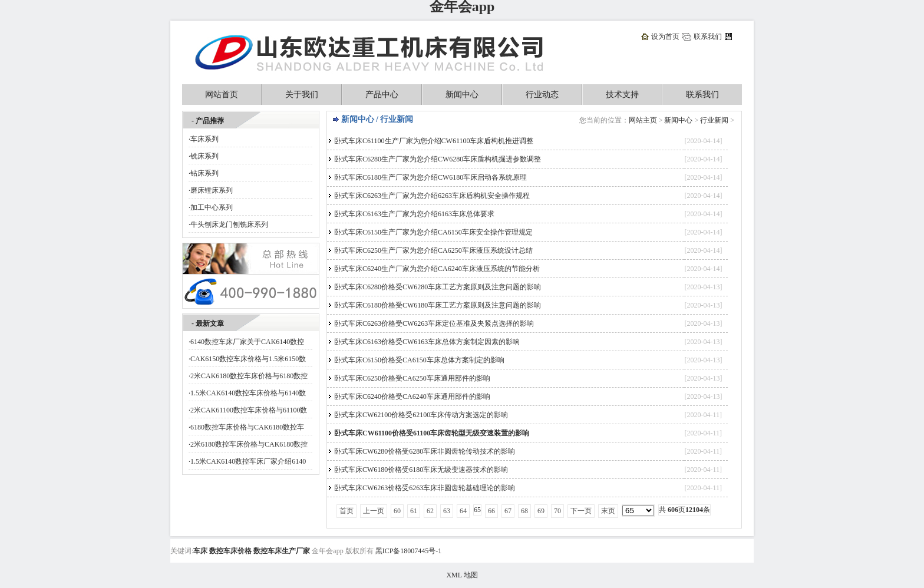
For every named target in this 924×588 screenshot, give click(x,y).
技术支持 (622, 95)
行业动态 (542, 95)
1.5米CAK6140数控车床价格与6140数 (248, 393)
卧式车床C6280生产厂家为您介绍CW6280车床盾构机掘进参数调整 (438, 159)
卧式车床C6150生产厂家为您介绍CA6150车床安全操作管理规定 (433, 232)
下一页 (581, 511)
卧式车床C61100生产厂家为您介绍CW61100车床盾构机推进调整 (434, 141)
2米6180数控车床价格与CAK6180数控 (249, 444)
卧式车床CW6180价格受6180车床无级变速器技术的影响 (421, 470)
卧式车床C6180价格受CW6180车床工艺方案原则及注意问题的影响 (438, 305)
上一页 (374, 511)
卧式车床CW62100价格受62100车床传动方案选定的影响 (421, 415)
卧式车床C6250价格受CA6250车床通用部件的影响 (412, 378)
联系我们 (708, 37)
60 (397, 511)
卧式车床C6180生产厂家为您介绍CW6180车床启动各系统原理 (430, 177)
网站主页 (643, 120)
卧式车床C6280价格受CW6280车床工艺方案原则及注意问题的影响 (438, 287)
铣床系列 (204, 156)
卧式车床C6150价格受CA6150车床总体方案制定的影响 (419, 360)
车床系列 (204, 139)
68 (524, 511)
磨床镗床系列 (212, 190)
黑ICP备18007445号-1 (409, 551)
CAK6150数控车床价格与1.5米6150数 (248, 359)
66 (491, 511)
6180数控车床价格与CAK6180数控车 (247, 427)
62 (430, 511)
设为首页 (665, 37)
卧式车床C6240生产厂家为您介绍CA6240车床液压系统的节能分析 (437, 269)
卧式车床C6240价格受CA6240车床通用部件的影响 (412, 397)
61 (414, 511)
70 (557, 511)
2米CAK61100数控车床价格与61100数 (249, 410)
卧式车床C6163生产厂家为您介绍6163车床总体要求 (414, 214)
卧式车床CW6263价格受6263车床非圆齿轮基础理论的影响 (425, 488)
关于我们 (302, 95)
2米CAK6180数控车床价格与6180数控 (249, 376)
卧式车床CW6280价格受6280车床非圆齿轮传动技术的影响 (425, 451)
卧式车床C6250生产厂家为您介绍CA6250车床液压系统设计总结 (433, 250)
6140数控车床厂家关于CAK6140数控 (247, 342)
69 (541, 511)
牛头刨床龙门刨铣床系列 (229, 224)
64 (463, 511)
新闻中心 (462, 95)
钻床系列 (204, 173)
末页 (608, 511)
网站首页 (222, 95)
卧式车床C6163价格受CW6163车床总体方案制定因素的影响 (427, 342)
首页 (346, 511)
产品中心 (382, 95)
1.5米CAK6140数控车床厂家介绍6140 (248, 461)
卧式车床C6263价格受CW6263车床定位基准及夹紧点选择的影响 (434, 323)
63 (447, 511)
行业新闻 (714, 120)
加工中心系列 (212, 207)
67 (508, 511)
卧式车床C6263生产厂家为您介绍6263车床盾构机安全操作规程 (432, 196)
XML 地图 (462, 575)
